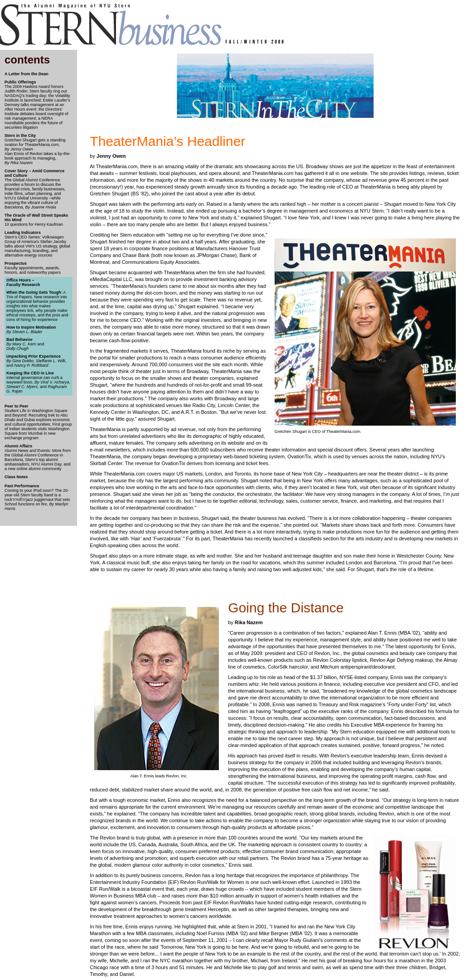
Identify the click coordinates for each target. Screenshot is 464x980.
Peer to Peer (17, 406)
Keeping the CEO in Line (30, 373)
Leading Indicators (23, 233)
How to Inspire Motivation (31, 327)
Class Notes (16, 477)
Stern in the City (20, 136)
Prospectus (16, 263)
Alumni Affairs (18, 446)
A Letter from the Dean (27, 74)
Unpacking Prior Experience (34, 356)
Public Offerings (20, 82)
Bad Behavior (19, 340)
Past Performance (22, 486)
